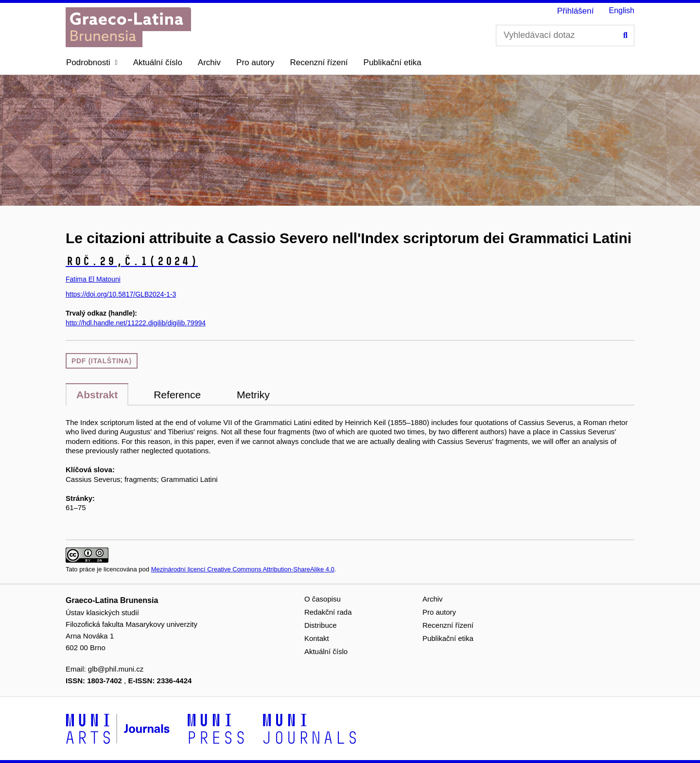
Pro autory (255, 62)
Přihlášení (576, 11)
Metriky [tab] (253, 395)
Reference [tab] (177, 395)
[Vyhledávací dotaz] (565, 35)
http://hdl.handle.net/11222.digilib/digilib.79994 (136, 323)
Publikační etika (393, 62)
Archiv (209, 62)
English (622, 10)
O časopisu (323, 599)
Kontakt (317, 638)
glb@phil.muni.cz (116, 669)
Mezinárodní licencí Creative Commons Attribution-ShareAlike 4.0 (243, 569)
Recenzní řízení (319, 62)
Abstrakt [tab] (97, 395)
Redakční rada (328, 612)
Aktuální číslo (158, 62)
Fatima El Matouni (93, 279)
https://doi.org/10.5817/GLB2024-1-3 (121, 294)
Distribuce (321, 625)
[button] (92, 63)
